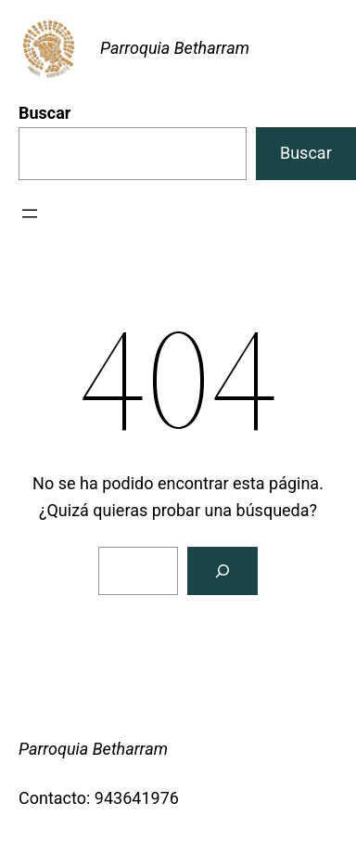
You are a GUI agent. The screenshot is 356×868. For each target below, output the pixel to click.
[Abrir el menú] (30, 214)
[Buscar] (222, 571)
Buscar (44, 113)
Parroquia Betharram (175, 48)
